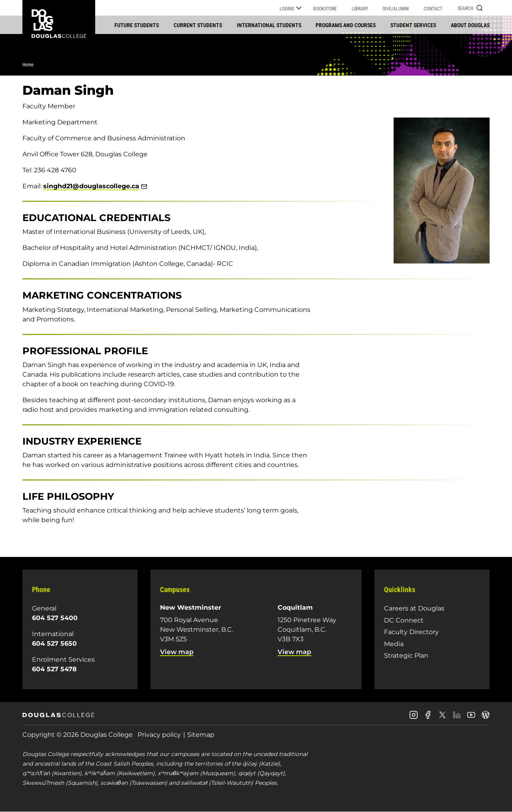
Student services (413, 25)
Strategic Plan (406, 655)
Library (360, 9)
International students (269, 25)
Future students (137, 25)
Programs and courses (346, 25)
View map (177, 652)
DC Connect (404, 620)
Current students (198, 25)
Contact (433, 9)
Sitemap (201, 735)
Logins (291, 9)
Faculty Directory (411, 632)
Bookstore (325, 9)
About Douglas (470, 25)
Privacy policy (159, 735)
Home (28, 65)
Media (394, 644)
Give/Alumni (396, 9)
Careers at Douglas (414, 608)
